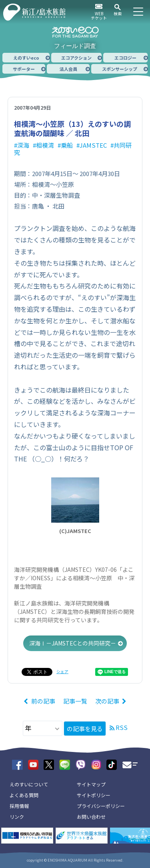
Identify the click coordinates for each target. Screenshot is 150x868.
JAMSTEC (93, 145)
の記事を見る (85, 729)
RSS (122, 727)
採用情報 (19, 806)
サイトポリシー (94, 795)
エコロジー (125, 58)
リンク (17, 817)
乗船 (67, 145)
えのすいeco (26, 58)
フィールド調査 (75, 46)
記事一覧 (75, 701)
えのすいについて (29, 784)
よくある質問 (24, 795)
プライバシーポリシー (101, 806)
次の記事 (107, 701)
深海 (23, 145)
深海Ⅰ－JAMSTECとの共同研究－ (73, 643)
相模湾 (45, 145)
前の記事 (43, 701)
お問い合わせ (91, 817)
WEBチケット (99, 16)
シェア (62, 671)
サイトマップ (91, 784)
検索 (118, 13)
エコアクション (76, 58)
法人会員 (68, 69)
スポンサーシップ (120, 69)
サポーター (24, 69)
